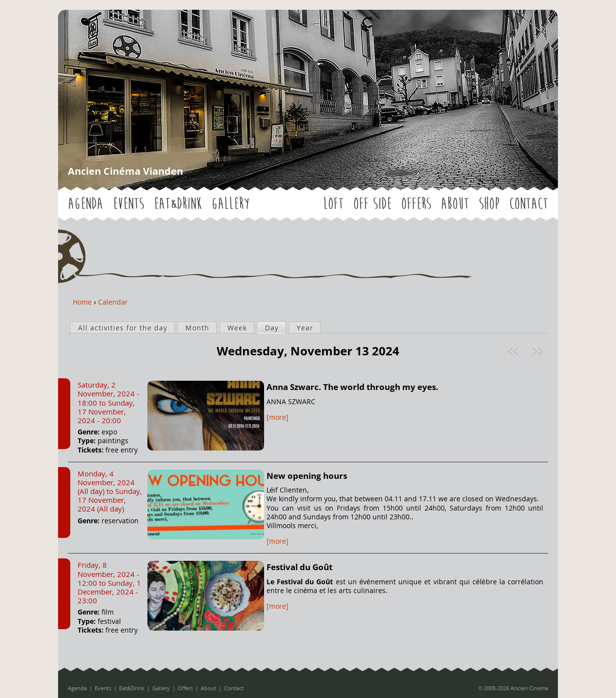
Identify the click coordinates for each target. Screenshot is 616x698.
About (455, 204)
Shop (489, 204)
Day (275, 328)
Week (237, 328)
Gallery (230, 204)
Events (128, 204)
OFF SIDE (372, 204)
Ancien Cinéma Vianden (125, 171)
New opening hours (307, 476)
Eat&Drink (178, 204)
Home (82, 302)
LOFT (333, 204)
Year (305, 328)
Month (197, 328)
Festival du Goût (299, 567)
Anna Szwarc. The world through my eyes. (352, 387)
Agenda (85, 204)
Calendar (113, 302)
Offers (416, 204)
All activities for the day (123, 328)
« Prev (514, 350)
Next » (539, 350)
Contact (529, 204)
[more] (277, 417)
